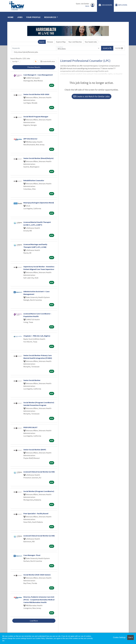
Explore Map (61, 42)
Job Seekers (105, 5)
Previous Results (34, 67)
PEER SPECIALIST (30, 427)
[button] (119, 48)
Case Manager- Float (32, 555)
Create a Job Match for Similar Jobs (91, 96)
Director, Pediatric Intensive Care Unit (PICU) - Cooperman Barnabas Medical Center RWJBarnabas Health (39, 600)
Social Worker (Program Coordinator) (39, 491)
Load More (34, 621)
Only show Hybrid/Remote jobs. (26, 52)
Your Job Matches (75, 42)
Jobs (20, 17)
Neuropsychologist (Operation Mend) (39, 203)
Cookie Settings (119, 637)
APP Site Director (30, 139)
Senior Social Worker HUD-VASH (36, 94)
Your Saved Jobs (91, 42)
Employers (121, 5)
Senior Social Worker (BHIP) (35, 450)
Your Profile (33, 17)
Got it (131, 637)
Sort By (15, 61)
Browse (50, 42)
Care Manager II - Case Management (38, 75)
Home (11, 17)
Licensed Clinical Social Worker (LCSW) (39, 472)
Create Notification (48, 61)
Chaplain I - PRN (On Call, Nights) (37, 336)
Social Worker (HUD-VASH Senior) (37, 575)
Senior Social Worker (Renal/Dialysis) (39, 158)
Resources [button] (50, 17)
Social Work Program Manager (36, 117)
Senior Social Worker (32, 380)
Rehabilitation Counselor (34, 180)
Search (42, 42)
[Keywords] (34, 48)
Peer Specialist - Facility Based (36, 513)
